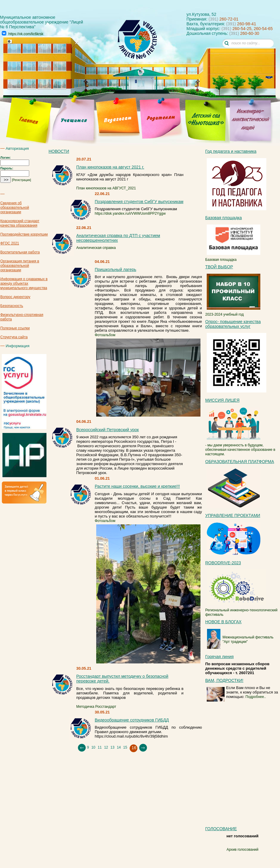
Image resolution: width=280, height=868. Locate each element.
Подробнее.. (256, 697)
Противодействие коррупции (24, 234)
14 (119, 747)
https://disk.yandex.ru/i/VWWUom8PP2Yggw (130, 214)
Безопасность (12, 306)
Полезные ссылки (15, 328)
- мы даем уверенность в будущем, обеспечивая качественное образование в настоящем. (240, 447)
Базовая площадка (233, 257)
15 (125, 747)
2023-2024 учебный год (233, 312)
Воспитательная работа (20, 252)
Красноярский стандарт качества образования (20, 223)
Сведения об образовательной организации (15, 208)
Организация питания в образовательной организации (20, 266)
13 (112, 747)
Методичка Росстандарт (96, 707)
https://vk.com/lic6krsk (26, 34)
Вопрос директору (15, 297)
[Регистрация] (21, 180)
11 (100, 747)
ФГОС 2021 (10, 243)
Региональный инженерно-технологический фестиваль (241, 610)
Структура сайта (14, 337)
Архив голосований (242, 850)
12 (106, 747)
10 (93, 747)
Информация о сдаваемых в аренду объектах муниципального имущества (24, 283)
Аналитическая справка (96, 248)
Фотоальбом (105, 335)
